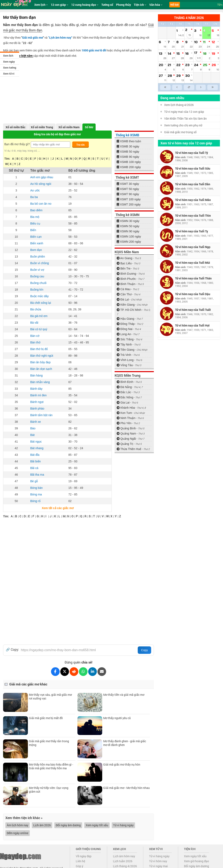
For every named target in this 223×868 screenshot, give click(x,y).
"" (60, 37)
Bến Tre (124, 268)
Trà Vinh (124, 355)
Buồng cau (37, 276)
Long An (124, 334)
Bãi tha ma (37, 475)
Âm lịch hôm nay (18, 825)
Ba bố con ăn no (41, 204)
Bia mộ (35, 217)
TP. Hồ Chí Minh (129, 310)
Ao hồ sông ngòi (41, 184)
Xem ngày (9, 62)
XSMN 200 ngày (129, 242)
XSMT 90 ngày (128, 194)
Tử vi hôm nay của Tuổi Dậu (193, 294)
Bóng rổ (35, 501)
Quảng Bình (126, 428)
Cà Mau (124, 289)
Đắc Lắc (124, 392)
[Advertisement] (78, 89)
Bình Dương (126, 274)
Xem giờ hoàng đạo (196, 861)
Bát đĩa (35, 455)
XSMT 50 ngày (128, 189)
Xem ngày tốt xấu (97, 825)
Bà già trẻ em (39, 316)
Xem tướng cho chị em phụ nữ (183, 125)
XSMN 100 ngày (129, 236)
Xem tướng (10, 68)
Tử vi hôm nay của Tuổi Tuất (193, 310)
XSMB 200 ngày (129, 167)
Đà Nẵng (124, 387)
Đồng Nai (125, 329)
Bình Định (125, 382)
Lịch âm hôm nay (124, 856)
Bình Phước (126, 279)
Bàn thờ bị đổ (39, 349)
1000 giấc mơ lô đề (94, 50)
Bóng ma (36, 494)
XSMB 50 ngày (128, 152)
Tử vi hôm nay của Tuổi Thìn (193, 216)
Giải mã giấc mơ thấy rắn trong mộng (49, 743)
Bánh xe (36, 422)
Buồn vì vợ (37, 270)
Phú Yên (124, 423)
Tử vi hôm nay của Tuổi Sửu (193, 168)
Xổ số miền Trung (42, 127)
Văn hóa (156, 5)
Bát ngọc (36, 442)
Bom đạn (36, 250)
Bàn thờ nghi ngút (42, 356)
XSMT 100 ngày (129, 199)
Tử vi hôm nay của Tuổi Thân (193, 278)
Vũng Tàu (125, 365)
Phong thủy (123, 5)
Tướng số (107, 5)
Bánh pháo (37, 408)
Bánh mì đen (39, 395)
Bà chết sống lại (41, 303)
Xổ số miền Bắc (15, 127)
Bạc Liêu (124, 263)
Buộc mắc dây (40, 296)
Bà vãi (34, 323)
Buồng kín (37, 290)
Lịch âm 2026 (42, 825)
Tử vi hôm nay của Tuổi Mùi (193, 263)
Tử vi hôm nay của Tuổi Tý (192, 153)
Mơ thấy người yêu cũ (117, 718)
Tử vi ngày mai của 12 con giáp (184, 112)
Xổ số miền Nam (69, 127)
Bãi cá (34, 468)
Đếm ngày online (18, 833)
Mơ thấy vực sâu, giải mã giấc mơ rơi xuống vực (50, 696)
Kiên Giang (126, 305)
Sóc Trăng (125, 339)
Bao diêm (36, 210)
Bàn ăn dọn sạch (41, 369)
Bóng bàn (37, 488)
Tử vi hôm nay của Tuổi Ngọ (193, 247)
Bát (33, 435)
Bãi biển (36, 461)
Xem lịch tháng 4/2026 (179, 105)
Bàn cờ (35, 336)
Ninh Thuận (126, 418)
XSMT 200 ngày (129, 204)
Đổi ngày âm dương (68, 825)
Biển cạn (36, 237)
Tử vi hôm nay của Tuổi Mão (193, 200)
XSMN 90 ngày (128, 231)
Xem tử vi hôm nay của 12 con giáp (186, 143)
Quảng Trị (125, 444)
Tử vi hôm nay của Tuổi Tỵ (192, 231)
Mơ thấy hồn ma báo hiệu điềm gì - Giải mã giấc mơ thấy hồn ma (51, 766)
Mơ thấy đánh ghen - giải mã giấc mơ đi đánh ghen (125, 743)
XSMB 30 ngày (128, 146)
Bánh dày (36, 389)
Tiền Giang (126, 350)
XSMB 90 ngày (128, 157)
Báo (33, 428)
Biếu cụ (35, 223)
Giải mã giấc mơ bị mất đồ (46, 718)
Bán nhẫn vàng (40, 382)
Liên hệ (80, 861)
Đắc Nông (125, 397)
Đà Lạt (123, 299)
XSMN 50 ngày (128, 226)
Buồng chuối (38, 283)
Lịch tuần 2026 (123, 861)
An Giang (125, 258)
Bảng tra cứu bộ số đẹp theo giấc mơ (57, 134)
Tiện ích (140, 5)
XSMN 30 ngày (128, 221)
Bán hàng (37, 375)
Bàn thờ (35, 342)
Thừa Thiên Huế (129, 449)
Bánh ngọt (37, 402)
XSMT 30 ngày (128, 184)
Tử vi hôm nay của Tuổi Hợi (192, 325)
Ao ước (35, 190)
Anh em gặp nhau (42, 177)
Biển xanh (37, 243)
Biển (33, 230)
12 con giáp (60, 5)
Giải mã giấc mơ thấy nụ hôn (122, 764)
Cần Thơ (124, 294)
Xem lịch (8, 56)
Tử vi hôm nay (158, 861)
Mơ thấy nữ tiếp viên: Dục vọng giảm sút (49, 790)
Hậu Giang (125, 319)
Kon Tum (124, 413)
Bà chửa (36, 309)
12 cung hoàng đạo (85, 5)
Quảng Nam (126, 433)
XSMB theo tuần (129, 141)
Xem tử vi (9, 74)
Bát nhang (37, 448)
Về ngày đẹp (84, 856)
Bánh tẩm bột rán (42, 415)
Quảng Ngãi (126, 439)
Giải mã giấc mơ (33, 37)
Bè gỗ (34, 481)
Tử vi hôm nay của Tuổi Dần (193, 184)
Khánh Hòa (126, 408)
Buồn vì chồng (40, 263)
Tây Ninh (124, 344)
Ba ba (34, 197)
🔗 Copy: (12, 650)
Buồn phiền (38, 256)
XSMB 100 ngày (129, 162)
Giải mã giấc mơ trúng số (180, 132)
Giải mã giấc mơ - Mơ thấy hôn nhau (126, 788)
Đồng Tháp (126, 324)
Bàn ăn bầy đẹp (41, 362)
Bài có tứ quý (39, 329)
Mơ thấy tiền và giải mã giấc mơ (124, 695)
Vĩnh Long (125, 360)
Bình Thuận (126, 284)
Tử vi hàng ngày (123, 825)
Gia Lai (123, 403)
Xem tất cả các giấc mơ (57, 508)
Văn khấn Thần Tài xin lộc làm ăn (185, 118)
